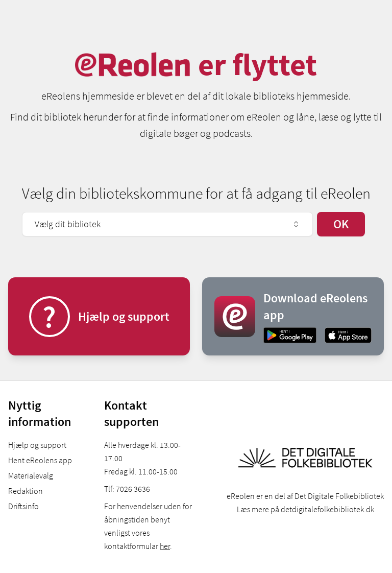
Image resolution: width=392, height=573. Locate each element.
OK (341, 224)
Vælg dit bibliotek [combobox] (167, 224)
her (165, 546)
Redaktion (26, 491)
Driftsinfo (23, 506)
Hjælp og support (37, 445)
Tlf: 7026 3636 (127, 489)
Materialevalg (31, 475)
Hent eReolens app (40, 460)
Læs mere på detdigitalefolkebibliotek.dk (305, 509)
